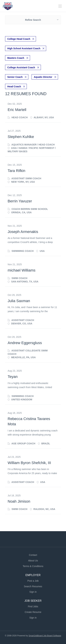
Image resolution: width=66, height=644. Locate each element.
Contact (33, 555)
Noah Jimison (19, 501)
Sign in (33, 592)
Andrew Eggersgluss (25, 343)
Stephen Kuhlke (21, 137)
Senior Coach (15, 77)
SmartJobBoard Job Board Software (45, 636)
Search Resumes (33, 586)
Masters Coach (16, 58)
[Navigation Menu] (60, 6)
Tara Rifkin (16, 171)
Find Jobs (33, 606)
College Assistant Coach (21, 67)
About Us (33, 561)
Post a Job (33, 581)
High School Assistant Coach (24, 48)
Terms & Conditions (33, 566)
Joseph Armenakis (23, 232)
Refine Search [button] (33, 20)
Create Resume (33, 612)
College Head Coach (19, 39)
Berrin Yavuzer (20, 201)
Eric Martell (17, 110)
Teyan (13, 377)
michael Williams (22, 270)
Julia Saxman (19, 301)
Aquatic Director (43, 77)
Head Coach (14, 86)
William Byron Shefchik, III (29, 463)
